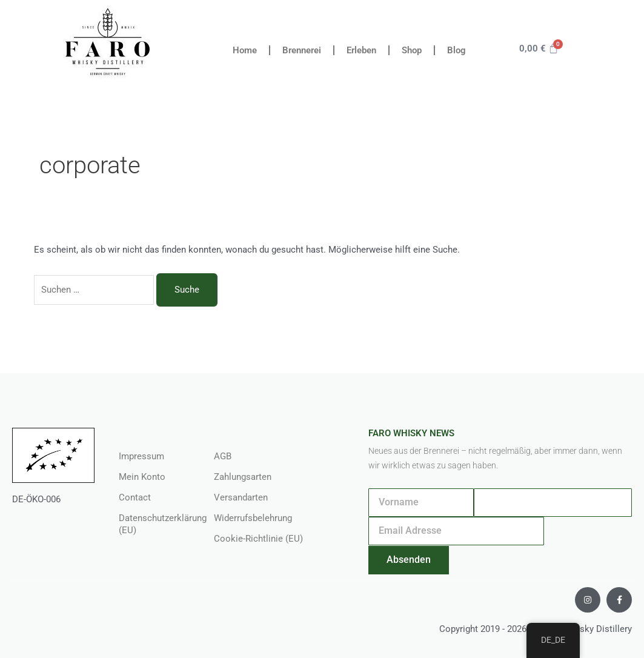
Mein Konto (142, 477)
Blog (456, 50)
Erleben (361, 50)
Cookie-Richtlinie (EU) (258, 539)
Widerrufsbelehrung (253, 518)
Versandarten (241, 497)
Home (245, 50)
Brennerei (302, 50)
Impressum (141, 456)
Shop (412, 50)
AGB (223, 456)
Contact (135, 497)
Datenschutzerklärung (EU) (154, 524)
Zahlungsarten (243, 477)
